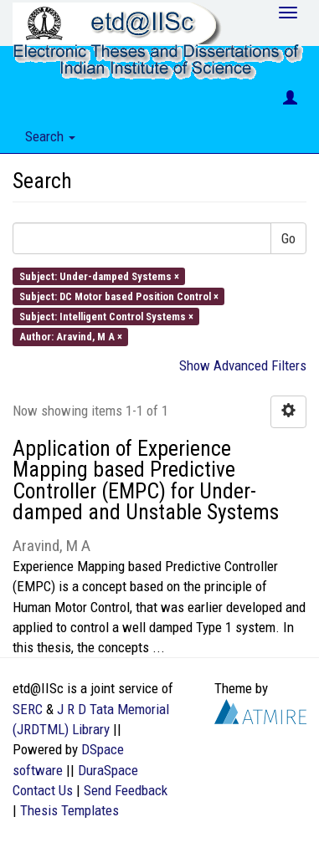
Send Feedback (126, 790)
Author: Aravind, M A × (71, 337)
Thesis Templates (69, 810)
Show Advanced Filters (243, 365)
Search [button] (50, 136)
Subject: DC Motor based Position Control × (119, 296)
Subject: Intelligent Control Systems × (106, 317)
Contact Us (43, 790)
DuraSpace (108, 770)
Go (288, 238)
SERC (28, 709)
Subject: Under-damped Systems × (99, 276)
